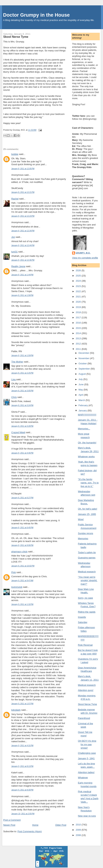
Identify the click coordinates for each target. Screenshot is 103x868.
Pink (14, 572)
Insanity (82, 617)
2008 (79, 835)
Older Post (61, 825)
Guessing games (87, 558)
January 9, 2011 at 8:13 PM (22, 766)
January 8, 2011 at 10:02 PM (23, 566)
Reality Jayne (18, 266)
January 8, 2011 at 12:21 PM (23, 192)
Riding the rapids (87, 612)
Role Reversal (85, 645)
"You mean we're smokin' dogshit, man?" (88, 580)
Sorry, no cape (85, 598)
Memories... (84, 429)
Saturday (83, 622)
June (81, 384)
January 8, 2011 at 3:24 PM (22, 405)
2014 (79, 333)
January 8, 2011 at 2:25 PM (22, 373)
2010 (79, 825)
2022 (79, 291)
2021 (79, 297)
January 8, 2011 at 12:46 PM (23, 260)
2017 (79, 318)
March (82, 400)
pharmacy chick (19, 552)
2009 (79, 830)
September (85, 369)
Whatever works (86, 457)
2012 (79, 344)
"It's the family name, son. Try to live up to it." (88, 483)
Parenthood (84, 718)
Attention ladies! (86, 772)
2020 (79, 302)
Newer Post (9, 825)
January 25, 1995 (87, 514)
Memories (83, 538)
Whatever (83, 778)
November (84, 358)
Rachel (15, 199)
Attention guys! (86, 690)
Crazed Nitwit (18, 432)
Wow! (81, 519)
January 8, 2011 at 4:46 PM (22, 453)
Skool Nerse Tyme (16, 37)
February (84, 405)
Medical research (87, 572)
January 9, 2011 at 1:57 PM (22, 704)
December (84, 353)
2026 (79, 270)
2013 (79, 338)
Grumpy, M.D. (83, 253)
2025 (79, 276)
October (83, 364)
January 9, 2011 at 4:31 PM (22, 746)
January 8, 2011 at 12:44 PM (23, 245)
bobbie (15, 154)
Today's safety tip (87, 552)
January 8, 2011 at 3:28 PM (22, 426)
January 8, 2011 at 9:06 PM (22, 545)
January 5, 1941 (86, 758)
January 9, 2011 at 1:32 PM (22, 604)
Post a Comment (12, 820)
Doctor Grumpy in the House (36, 15)
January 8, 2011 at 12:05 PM (23, 169)
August (83, 374)
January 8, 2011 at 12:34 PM (23, 231)
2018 (79, 312)
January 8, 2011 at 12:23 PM (23, 216)
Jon (13, 237)
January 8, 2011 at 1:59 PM (22, 355)
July (81, 379)
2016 (79, 323)
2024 (79, 281)
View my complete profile (85, 258)
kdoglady (16, 710)
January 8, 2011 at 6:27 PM (22, 498)
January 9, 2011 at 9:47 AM (22, 581)
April (81, 395)
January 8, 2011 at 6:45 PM (22, 528)
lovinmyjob (17, 587)
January (83, 411)
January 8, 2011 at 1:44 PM (22, 275)
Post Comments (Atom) (30, 831)
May (81, 390)
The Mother (17, 362)
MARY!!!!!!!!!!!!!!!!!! (87, 415)
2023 (79, 286)
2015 (79, 328)
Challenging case (87, 753)
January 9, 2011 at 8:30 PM (22, 790)
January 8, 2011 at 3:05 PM (22, 391)
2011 (79, 349)
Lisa (14, 379)
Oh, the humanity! (87, 443)
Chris (14, 397)
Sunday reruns (86, 533)
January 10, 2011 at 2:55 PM (23, 814)
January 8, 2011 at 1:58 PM (22, 295)
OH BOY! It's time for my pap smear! (87, 744)
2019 (79, 307)
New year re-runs (87, 816)
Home (35, 825)
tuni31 (14, 252)
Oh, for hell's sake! (87, 509)
